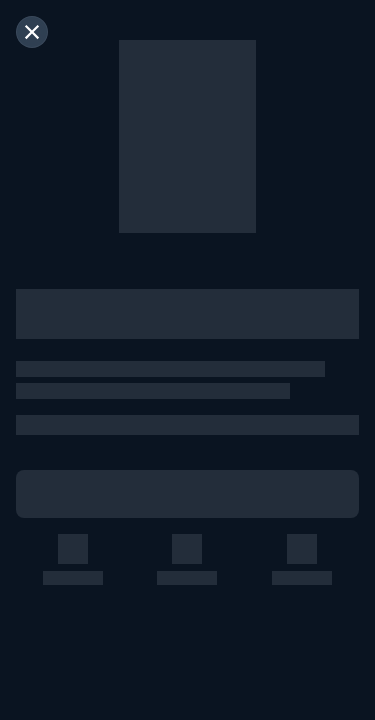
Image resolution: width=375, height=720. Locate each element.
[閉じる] (32, 32)
